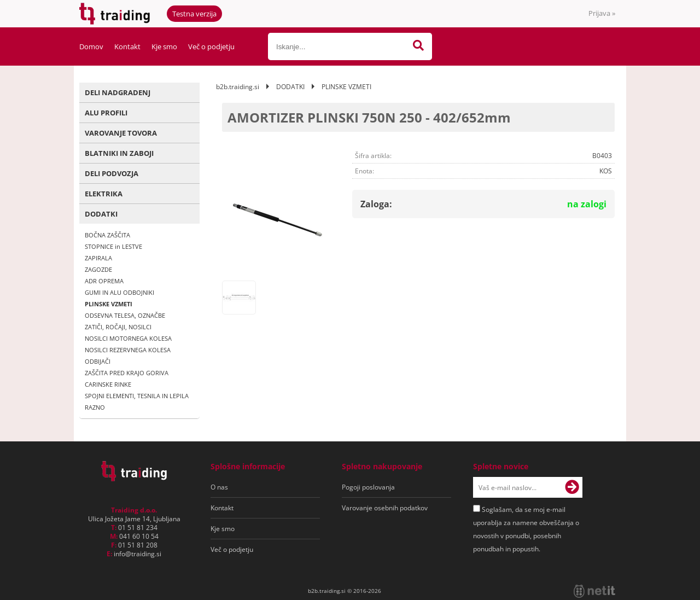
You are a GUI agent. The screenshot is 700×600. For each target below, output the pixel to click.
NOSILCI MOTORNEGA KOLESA (128, 338)
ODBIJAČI (98, 361)
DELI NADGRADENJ (118, 92)
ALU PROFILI (106, 113)
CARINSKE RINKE (108, 384)
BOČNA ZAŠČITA (107, 235)
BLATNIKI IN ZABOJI (119, 153)
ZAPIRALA (98, 258)
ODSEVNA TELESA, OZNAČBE (125, 315)
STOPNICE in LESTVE (113, 246)
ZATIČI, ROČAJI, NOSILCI (118, 327)
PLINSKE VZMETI (109, 304)
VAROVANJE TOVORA (121, 133)
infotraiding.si (138, 554)
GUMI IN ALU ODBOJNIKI (119, 292)
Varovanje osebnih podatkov (385, 508)
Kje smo (164, 46)
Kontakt (127, 46)
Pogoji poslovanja (368, 487)
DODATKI (101, 214)
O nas (219, 487)
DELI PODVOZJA (112, 173)
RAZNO (95, 407)
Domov (91, 46)
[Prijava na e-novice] (572, 487)
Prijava (602, 13)
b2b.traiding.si (238, 87)
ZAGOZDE (98, 269)
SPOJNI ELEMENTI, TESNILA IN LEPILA (137, 396)
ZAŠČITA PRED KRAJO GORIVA (127, 373)
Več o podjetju (211, 46)
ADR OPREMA (104, 281)
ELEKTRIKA (104, 194)
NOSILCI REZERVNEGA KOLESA (128, 350)
